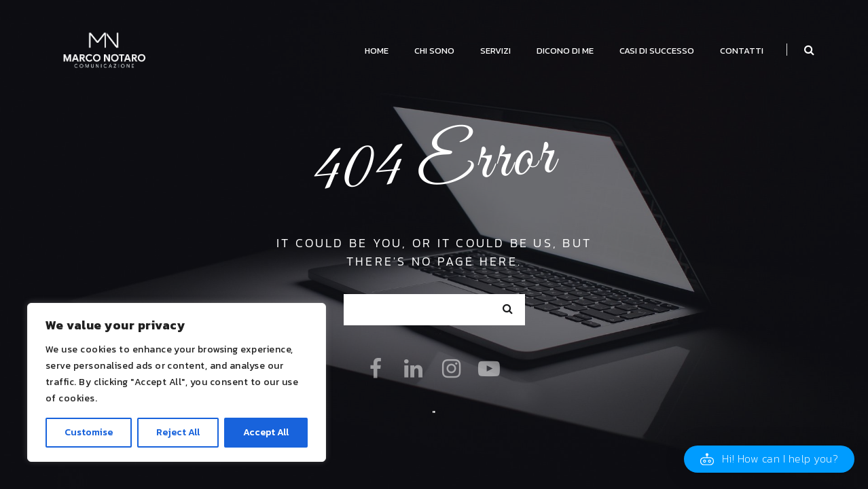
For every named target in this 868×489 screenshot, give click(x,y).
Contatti (742, 51)
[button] (769, 459)
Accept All (266, 432)
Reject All (178, 432)
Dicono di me (565, 51)
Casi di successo (657, 51)
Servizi (495, 51)
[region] (177, 382)
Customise (89, 432)
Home (377, 51)
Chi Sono (434, 51)
